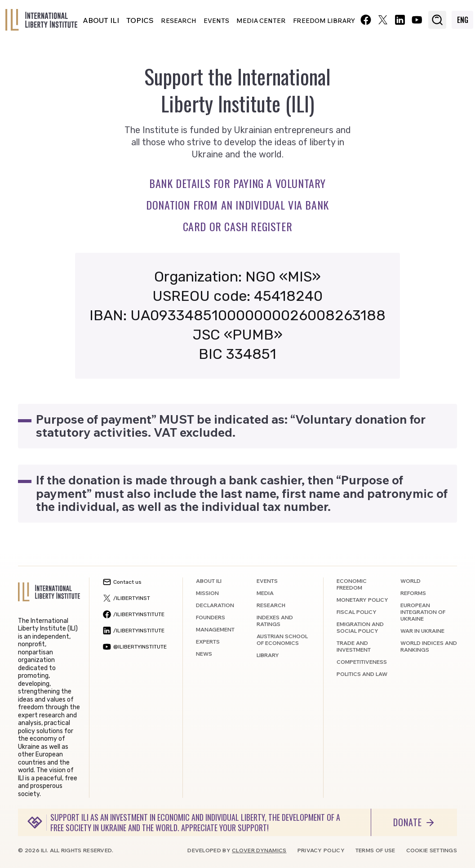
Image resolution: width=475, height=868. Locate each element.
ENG (463, 20)
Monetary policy (362, 600)
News (204, 654)
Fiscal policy (357, 612)
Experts (208, 642)
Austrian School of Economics (282, 640)
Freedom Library (324, 21)
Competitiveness (362, 662)
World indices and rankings (429, 646)
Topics (140, 20)
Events (216, 21)
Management (215, 629)
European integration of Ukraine (423, 612)
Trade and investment (354, 646)
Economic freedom (352, 584)
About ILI (101, 20)
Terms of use (375, 850)
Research (179, 21)
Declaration (215, 605)
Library (268, 655)
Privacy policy (321, 850)
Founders (211, 617)
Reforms (413, 593)
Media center (261, 21)
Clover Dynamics (259, 850)
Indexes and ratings (275, 621)
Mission (207, 593)
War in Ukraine (422, 631)
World (411, 581)
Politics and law (362, 674)
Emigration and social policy (360, 627)
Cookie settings (432, 850)
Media (265, 593)
